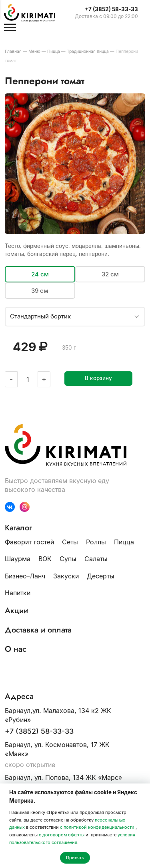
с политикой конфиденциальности (97, 827)
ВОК (45, 559)
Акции (16, 611)
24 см (40, 274)
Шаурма (18, 559)
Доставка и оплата (38, 630)
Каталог (18, 528)
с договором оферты (62, 835)
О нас (16, 649)
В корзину (98, 378)
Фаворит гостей (29, 542)
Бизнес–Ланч (25, 576)
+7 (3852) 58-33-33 (39, 731)
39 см (40, 291)
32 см (110, 274)
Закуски (66, 576)
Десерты (101, 576)
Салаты (96, 559)
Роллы (96, 542)
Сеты (70, 542)
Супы (68, 559)
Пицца (124, 542)
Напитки (18, 593)
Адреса (19, 697)
